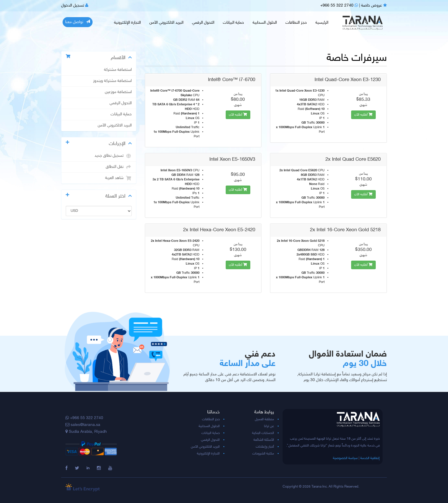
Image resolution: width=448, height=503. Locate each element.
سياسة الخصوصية (345, 458)
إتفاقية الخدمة (370, 458)
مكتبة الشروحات (263, 454)
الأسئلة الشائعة (264, 440)
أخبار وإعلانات (265, 447)
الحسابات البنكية (263, 433)
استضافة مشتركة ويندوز (112, 81)
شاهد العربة (118, 178)
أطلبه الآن (238, 115)
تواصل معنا (78, 22)
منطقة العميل (264, 419)
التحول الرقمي (203, 23)
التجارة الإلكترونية (127, 23)
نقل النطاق (119, 167)
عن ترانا (269, 426)
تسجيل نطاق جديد (113, 156)
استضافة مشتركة (118, 70)
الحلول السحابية (265, 23)
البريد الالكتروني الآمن (166, 23)
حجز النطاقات (296, 23)
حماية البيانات (233, 23)
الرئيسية (322, 23)
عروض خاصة (374, 6)
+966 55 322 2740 (339, 6)
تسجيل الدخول (75, 6)
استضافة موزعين (118, 92)
